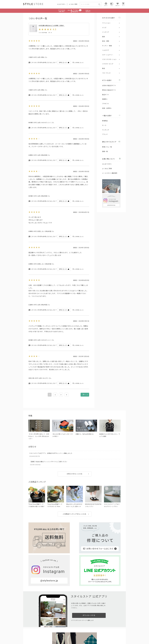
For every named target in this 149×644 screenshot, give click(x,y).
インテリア (106, 32)
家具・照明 (106, 41)
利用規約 (26, 636)
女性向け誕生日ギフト (109, 86)
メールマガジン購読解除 (110, 173)
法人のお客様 (50, 632)
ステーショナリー (108, 55)
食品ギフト (106, 95)
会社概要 (86, 636)
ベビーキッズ (106, 73)
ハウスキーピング (108, 64)
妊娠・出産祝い (107, 108)
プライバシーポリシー (35, 636)
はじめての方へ (61, 4)
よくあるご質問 (73, 4)
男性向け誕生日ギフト (109, 90)
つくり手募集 (59, 632)
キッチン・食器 (107, 46)
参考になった (64, 68)
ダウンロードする (89, 573)
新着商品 (105, 121)
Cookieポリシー (64, 636)
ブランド (105, 134)
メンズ (104, 28)
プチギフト (106, 104)
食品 (104, 68)
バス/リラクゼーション (109, 59)
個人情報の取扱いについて (51, 636)
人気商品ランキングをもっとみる (74, 519)
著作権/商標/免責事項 (30, 639)
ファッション (106, 23)
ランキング (106, 130)
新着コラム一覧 (107, 147)
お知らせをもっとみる (75, 479)
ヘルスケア (106, 50)
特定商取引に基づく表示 (76, 636)
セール (104, 125)
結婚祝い (105, 99)
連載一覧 (105, 151)
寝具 (104, 37)
